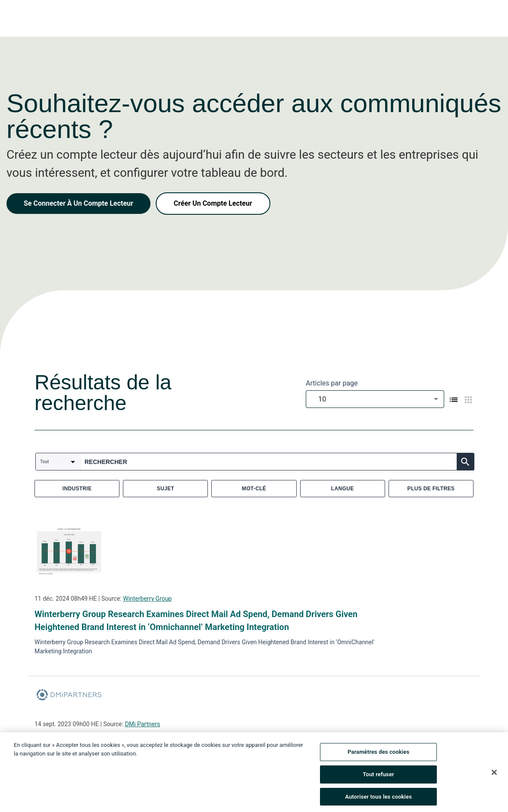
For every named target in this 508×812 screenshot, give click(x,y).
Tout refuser (378, 779)
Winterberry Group (147, 599)
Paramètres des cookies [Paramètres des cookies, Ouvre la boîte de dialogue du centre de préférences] (378, 757)
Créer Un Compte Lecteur (213, 203)
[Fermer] (494, 778)
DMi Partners (143, 724)
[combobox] (375, 399)
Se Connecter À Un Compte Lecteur (78, 203)
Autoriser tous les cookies (378, 801)
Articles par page (332, 383)
